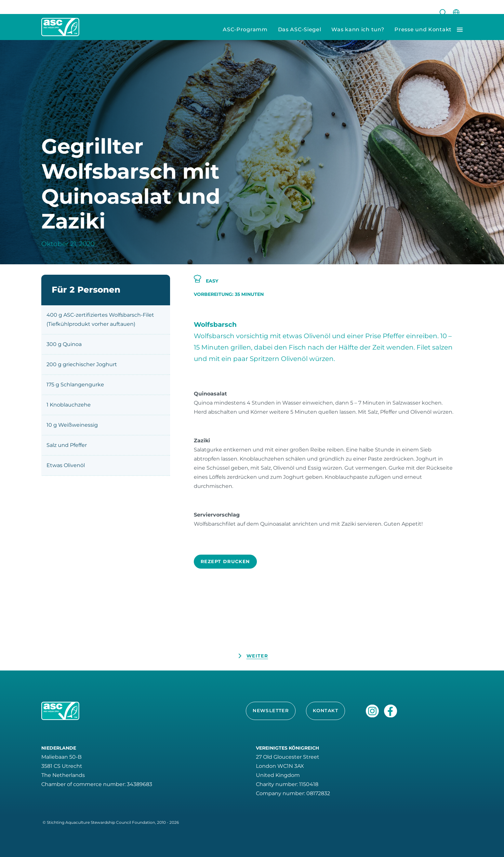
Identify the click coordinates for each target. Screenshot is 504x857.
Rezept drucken (225, 561)
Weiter (257, 656)
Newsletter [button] (271, 711)
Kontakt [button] (325, 711)
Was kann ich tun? (358, 29)
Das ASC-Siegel (300, 29)
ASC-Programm (245, 29)
